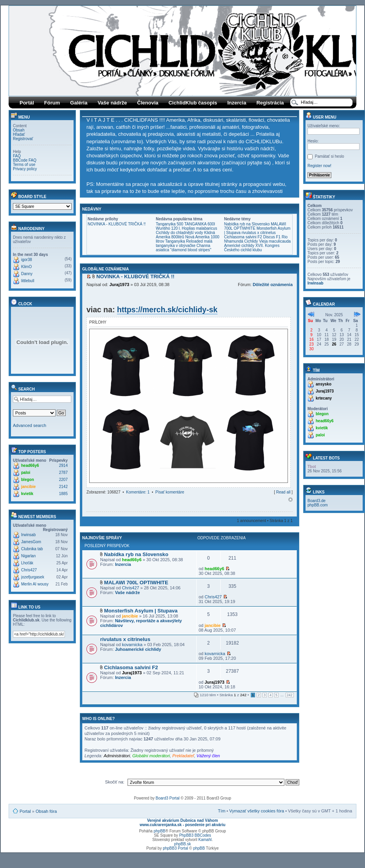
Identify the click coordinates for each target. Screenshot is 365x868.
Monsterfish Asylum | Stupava (141, 611)
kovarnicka (132, 645)
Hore (290, 500)
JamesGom (31, 542)
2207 (63, 480)
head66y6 (30, 466)
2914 (63, 466)
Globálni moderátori (151, 756)
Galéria (79, 103)
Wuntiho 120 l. (168, 228)
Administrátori (117, 756)
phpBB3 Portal (175, 848)
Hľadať (19, 134)
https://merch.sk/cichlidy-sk (167, 310)
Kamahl (205, 840)
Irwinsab (28, 535)
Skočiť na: (115, 782)
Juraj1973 (120, 285)
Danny (27, 274)
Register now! (319, 166)
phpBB (160, 831)
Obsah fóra (46, 811)
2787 (63, 473)
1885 (63, 494)
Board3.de (316, 501)
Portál (27, 103)
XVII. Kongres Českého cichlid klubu (252, 248)
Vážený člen (208, 756)
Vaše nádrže (112, 103)
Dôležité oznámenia (273, 285)
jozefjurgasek (33, 577)
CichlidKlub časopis (193, 103)
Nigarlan (28, 556)
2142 (63, 487)
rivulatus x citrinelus (259, 233)
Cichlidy (251, 241)
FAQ (17, 156)
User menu (321, 117)
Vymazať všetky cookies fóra (257, 811)
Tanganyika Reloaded (184, 241)
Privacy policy (25, 169)
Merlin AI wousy (35, 584)
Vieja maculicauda (275, 241)
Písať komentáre (170, 492)
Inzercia (237, 103)
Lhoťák (27, 563)
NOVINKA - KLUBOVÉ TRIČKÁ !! (117, 224)
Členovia (148, 103)
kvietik (27, 494)
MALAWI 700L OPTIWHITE (255, 226)
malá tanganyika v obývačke (184, 243)
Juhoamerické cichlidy (138, 649)
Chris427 (29, 570)
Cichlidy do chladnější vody (179, 233)
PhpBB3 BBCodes (195, 835)
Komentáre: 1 (138, 492)
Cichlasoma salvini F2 (243, 237)
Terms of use (24, 165)
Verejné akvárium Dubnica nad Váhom (182, 820)
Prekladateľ (183, 756)
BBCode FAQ (25, 160)
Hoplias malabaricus (200, 228)
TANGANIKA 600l (200, 224)
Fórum (52, 103)
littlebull (28, 281)
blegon (28, 480)
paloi (26, 473)
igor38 (27, 260)
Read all (283, 492)
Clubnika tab (32, 549)
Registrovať (23, 139)
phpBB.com (318, 505)
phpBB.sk (182, 844)
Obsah (19, 130)
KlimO (26, 267)
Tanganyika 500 (169, 224)
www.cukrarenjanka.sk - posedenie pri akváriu (182, 825)
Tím (222, 811)
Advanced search (30, 425)
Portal (25, 811)
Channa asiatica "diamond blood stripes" (183, 248)
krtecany (324, 398)
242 (290, 695)
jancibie (28, 487)
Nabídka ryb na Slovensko (247, 224)
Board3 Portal (168, 798)
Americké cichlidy (239, 246)
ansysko (324, 384)
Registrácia (270, 103)
